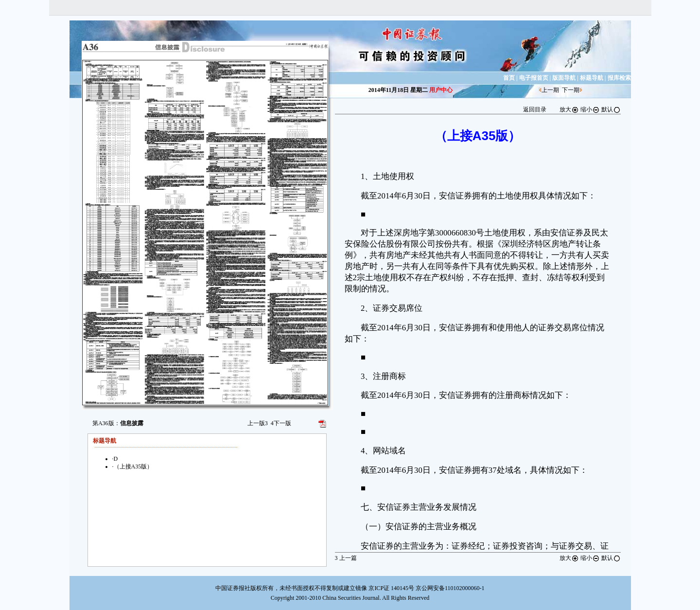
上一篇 (346, 558)
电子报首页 (534, 78)
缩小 (590, 109)
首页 (509, 78)
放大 (569, 109)
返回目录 (535, 109)
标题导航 (592, 78)
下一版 (281, 423)
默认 (611, 109)
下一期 (571, 90)
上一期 (550, 90)
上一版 (258, 423)
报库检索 (619, 78)
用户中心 (441, 90)
